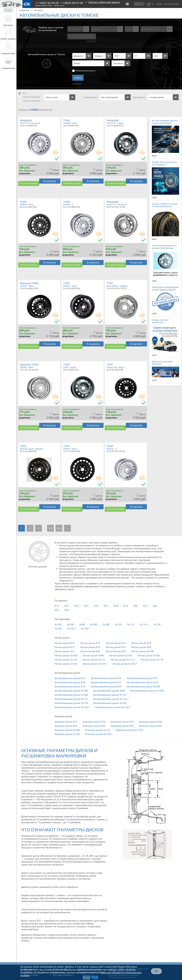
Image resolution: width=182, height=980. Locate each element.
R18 (116, 606)
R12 (57, 606)
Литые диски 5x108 (148, 655)
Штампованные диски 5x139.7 (72, 707)
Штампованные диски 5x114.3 (111, 699)
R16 (96, 606)
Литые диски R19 (116, 647)
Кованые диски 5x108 (67, 730)
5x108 (106, 624)
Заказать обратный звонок (104, 2)
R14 (76, 606)
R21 (145, 606)
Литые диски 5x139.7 (95, 664)
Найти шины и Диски (82, 37)
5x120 (58, 629)
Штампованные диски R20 (106, 686)
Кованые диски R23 (122, 726)
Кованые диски (63, 716)
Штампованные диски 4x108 (71, 691)
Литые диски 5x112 (94, 660)
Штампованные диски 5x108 (71, 695)
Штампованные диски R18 (142, 682)
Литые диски (62, 638)
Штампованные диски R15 (142, 678)
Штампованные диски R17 (106, 682)
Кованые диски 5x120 (67, 734)
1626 (59, 528)
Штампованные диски (67, 673)
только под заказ (29, 97)
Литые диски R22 (90, 651)
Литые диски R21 (65, 651)
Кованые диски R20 (150, 722)
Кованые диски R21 (66, 726)
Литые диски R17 (65, 647)
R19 (126, 606)
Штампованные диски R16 (70, 682)
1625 (50, 528)
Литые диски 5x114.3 (123, 660)
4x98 (82, 624)
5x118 (157, 624)
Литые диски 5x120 (66, 664)
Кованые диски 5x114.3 (129, 730)
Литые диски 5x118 (152, 660)
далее (154, 155)
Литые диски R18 (90, 647)
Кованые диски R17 (66, 722)
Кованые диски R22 (94, 726)
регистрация (172, 4)
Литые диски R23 (116, 651)
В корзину (50, 181)
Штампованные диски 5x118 (71, 703)
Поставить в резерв (29, 183)
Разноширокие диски (86, 71)
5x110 (118, 624)
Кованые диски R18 (94, 722)
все (22, 93)
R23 (57, 610)
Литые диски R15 (116, 643)
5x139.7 (71, 629)
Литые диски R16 (141, 643)
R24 (67, 610)
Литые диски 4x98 (93, 655)
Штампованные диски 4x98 (109, 691)
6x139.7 (86, 629)
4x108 (70, 624)
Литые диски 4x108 (66, 655)
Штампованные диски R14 (106, 678)
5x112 (130, 624)
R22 (155, 606)
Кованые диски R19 (122, 722)
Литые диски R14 (90, 643)
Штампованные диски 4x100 (143, 686)
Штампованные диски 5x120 (110, 703)
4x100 (58, 624)
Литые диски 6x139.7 (125, 664)
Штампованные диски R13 (70, 678)
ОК (156, 971)
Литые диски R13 (65, 643)
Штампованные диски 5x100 (147, 691)
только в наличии (29, 101)
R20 (136, 606)
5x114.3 (144, 624)
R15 (86, 606)
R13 (67, 606)
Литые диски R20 (141, 647)
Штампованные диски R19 (70, 686)
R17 (106, 606)
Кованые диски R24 (150, 726)
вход (159, 4)
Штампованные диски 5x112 (71, 699)
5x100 (94, 624)
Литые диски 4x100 (142, 651)
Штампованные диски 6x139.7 (113, 707)
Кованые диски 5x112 (98, 730)
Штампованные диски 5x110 (110, 695)
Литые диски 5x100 (120, 655)
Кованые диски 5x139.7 (99, 734)
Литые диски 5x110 (66, 660)
